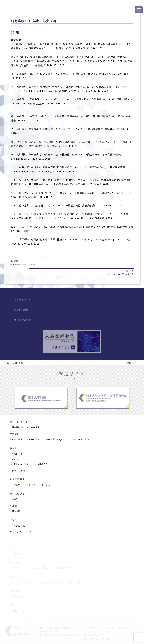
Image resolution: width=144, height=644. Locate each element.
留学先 (15, 490)
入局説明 (16, 475)
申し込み (45, 475)
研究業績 (16, 554)
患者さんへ (131, 353)
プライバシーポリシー (23, 522)
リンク (14, 510)
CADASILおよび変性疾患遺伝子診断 (53, 573)
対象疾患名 (34, 419)
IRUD (80, 573)
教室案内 (16, 425)
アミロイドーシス (21, 573)
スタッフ (16, 596)
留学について (18, 484)
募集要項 (31, 475)
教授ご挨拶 (17, 431)
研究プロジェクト (25, 290)
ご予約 (15, 451)
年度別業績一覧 (24, 310)
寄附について (18, 545)
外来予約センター (22, 455)
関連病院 (16, 496)
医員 (24, 601)
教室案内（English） (56, 431)
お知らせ (16, 539)
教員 (14, 601)
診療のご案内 (18, 461)
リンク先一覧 (18, 516)
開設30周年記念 (80, 431)
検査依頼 (16, 568)
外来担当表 (17, 445)
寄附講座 (16, 582)
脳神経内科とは (15, 353)
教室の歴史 (34, 431)
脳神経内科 (17, 419)
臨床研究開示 (23, 300)
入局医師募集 (18, 470)
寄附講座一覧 (18, 587)
